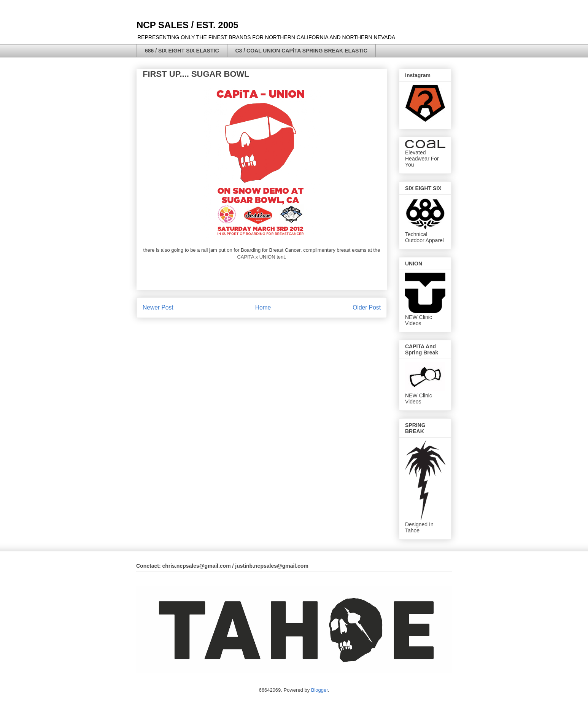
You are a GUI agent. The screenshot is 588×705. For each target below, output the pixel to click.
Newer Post (158, 307)
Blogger (319, 690)
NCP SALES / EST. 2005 (188, 25)
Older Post (367, 307)
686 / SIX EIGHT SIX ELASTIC (182, 51)
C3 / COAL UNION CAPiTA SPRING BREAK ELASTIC (301, 51)
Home (263, 307)
